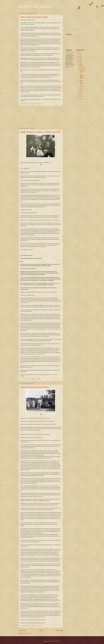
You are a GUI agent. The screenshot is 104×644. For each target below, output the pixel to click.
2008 (79, 99)
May (80, 93)
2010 (79, 63)
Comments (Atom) (28, 633)
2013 (79, 56)
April (80, 95)
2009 (79, 64)
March (80, 96)
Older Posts (59, 630)
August (81, 86)
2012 (79, 59)
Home (41, 630)
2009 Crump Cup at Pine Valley (34, 17)
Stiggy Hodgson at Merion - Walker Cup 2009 (40, 132)
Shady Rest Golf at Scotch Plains (35, 387)
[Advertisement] (41, 117)
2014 (79, 54)
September (82, 68)
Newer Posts (22, 630)
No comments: (39, 104)
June (80, 90)
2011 (79, 60)
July (80, 89)
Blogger (58, 641)
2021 (79, 53)
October (81, 66)
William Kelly (70, 52)
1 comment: (38, 379)
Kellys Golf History (36, 6)
